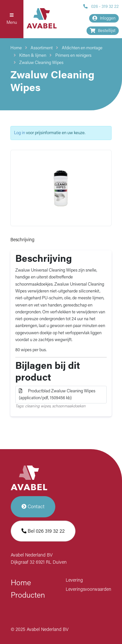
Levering (74, 581)
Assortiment (42, 48)
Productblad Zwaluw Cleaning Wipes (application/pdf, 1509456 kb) (58, 394)
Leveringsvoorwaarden (88, 590)
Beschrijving (22, 240)
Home (16, 48)
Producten (28, 596)
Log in (20, 133)
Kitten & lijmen (33, 56)
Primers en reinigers (73, 56)
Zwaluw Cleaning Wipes (41, 63)
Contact (33, 507)
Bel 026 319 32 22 (43, 531)
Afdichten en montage (82, 48)
